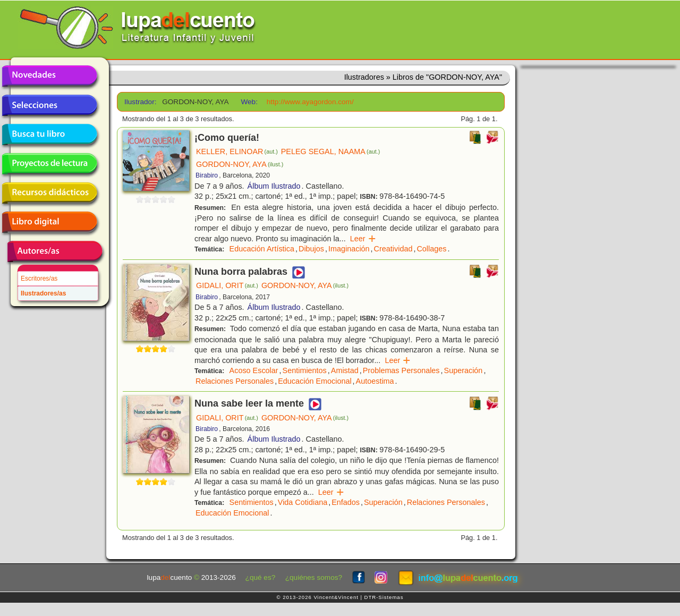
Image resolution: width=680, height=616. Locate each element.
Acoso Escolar (254, 370)
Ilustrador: (139, 102)
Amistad (345, 370)
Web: (249, 102)
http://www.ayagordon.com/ (310, 102)
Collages (431, 249)
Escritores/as (39, 279)
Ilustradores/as (43, 293)
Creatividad (393, 249)
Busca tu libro (49, 134)
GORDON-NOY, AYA (240, 164)
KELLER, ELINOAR (237, 151)
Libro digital (49, 222)
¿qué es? (261, 577)
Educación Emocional (314, 381)
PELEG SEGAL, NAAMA (331, 151)
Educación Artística (262, 249)
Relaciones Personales (235, 381)
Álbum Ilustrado (274, 186)
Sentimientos (305, 370)
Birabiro (207, 175)
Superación (464, 370)
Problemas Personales (401, 370)
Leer (363, 239)
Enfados (346, 502)
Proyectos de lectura (49, 164)
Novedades (49, 76)
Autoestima (375, 381)
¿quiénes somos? (314, 577)
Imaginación (349, 249)
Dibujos (311, 249)
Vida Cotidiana (303, 502)
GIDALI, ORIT (227, 285)
